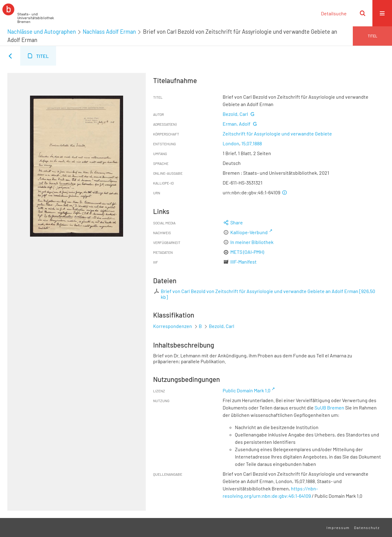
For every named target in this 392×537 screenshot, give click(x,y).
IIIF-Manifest (243, 262)
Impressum (338, 527)
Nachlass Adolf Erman (109, 32)
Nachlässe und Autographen (42, 32)
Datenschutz (367, 527)
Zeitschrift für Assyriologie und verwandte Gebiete (277, 133)
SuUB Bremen (329, 408)
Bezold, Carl (235, 114)
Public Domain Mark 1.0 (247, 390)
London (231, 143)
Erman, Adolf (237, 124)
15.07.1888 (252, 143)
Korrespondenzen (173, 326)
